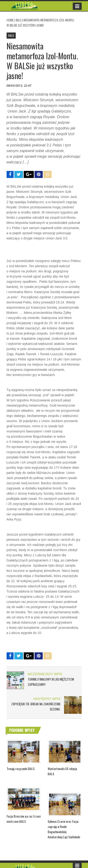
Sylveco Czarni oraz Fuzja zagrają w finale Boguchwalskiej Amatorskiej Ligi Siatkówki (64, 829)
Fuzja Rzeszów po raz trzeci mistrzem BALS (24, 819)
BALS (19, 20)
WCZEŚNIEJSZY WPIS (45, 674)
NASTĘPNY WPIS (47, 699)
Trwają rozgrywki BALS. (21, 769)
